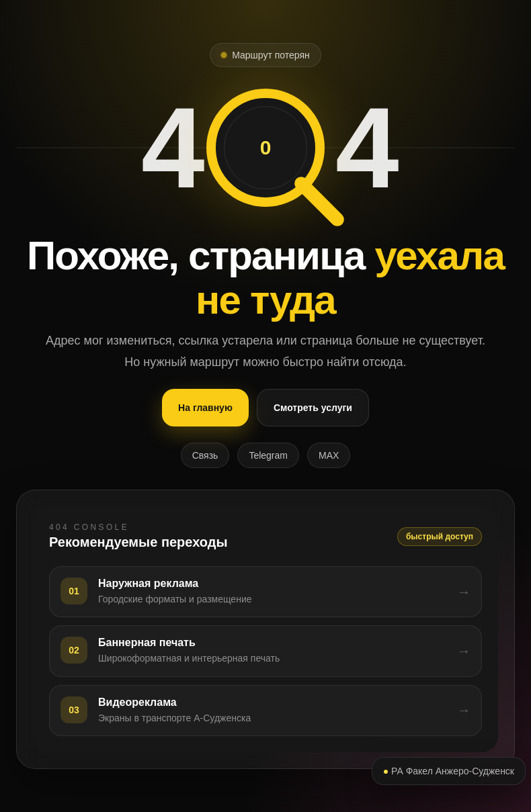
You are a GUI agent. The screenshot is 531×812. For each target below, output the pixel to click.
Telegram (268, 455)
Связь (205, 455)
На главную (205, 408)
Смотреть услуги (313, 408)
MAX (329, 455)
